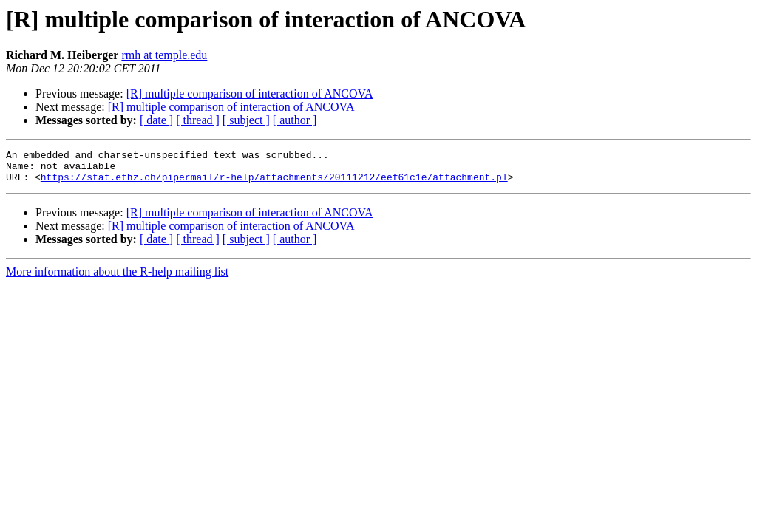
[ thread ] (198, 120)
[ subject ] (246, 120)
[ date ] (156, 120)
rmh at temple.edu (164, 55)
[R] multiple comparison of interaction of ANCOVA (250, 93)
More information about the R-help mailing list (117, 278)
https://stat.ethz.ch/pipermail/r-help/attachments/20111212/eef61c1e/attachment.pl (274, 183)
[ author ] (295, 120)
